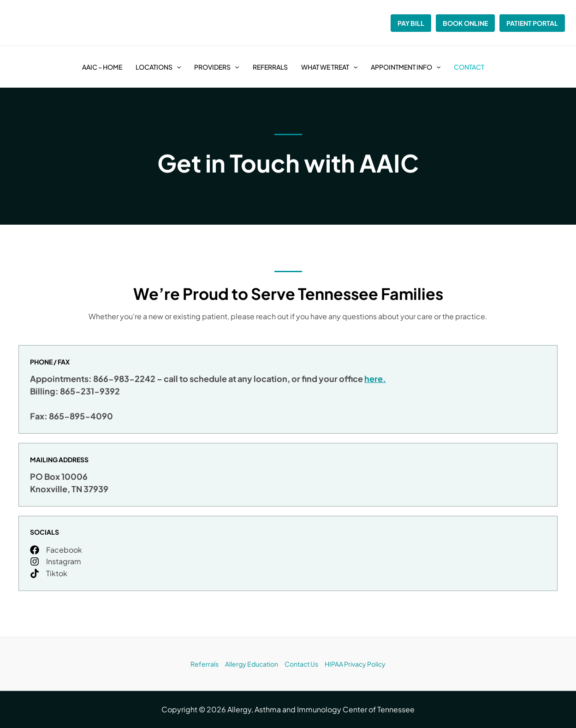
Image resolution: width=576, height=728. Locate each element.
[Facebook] (56, 550)
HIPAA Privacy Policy (355, 664)
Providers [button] (217, 67)
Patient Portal (532, 23)
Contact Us (301, 664)
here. (375, 379)
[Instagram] (56, 561)
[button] (177, 67)
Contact (469, 67)
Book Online (465, 23)
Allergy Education (252, 664)
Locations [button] (158, 67)
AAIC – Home (102, 67)
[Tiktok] (49, 573)
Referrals (270, 67)
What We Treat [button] (329, 67)
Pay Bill (411, 23)
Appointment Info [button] (406, 67)
